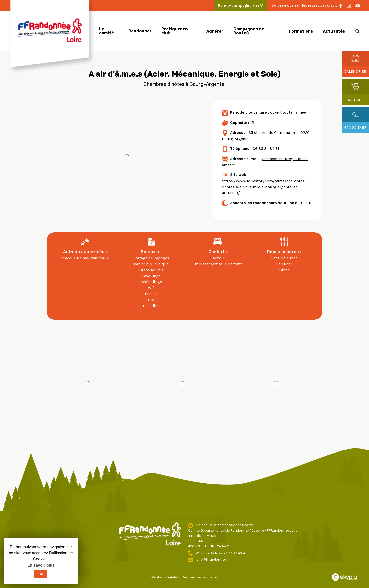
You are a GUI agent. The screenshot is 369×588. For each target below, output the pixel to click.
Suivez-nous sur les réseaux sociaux (304, 5)
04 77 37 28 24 (235, 553)
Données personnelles (200, 577)
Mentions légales (165, 577)
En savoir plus (41, 565)
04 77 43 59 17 (207, 553)
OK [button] (41, 574)
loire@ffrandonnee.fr (212, 560)
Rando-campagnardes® (241, 5)
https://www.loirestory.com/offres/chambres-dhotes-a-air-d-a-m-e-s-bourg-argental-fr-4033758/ (264, 187)
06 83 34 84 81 (266, 149)
